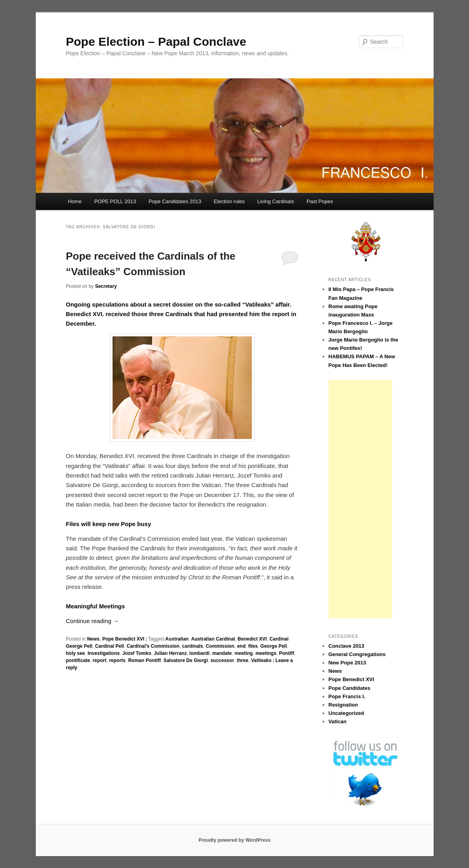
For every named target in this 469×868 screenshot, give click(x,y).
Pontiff (286, 653)
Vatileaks (261, 660)
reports (117, 660)
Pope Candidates (349, 688)
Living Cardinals (276, 201)
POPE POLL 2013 (115, 201)
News (93, 639)
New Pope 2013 (347, 663)
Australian (177, 639)
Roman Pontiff (144, 660)
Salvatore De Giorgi (186, 660)
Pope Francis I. (347, 696)
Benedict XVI (252, 639)
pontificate (78, 660)
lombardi (199, 653)
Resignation (343, 705)
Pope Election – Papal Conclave (156, 42)
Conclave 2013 (346, 646)
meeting (243, 653)
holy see (76, 653)
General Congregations (357, 654)
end (241, 646)
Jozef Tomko (137, 653)
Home (75, 201)
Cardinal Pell (110, 646)
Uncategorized (346, 713)
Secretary (106, 286)
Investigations (104, 653)
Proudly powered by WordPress (234, 840)
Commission (220, 646)
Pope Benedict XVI (123, 639)
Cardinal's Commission (153, 646)
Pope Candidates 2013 (175, 201)
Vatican (338, 721)
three (242, 660)
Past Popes (320, 201)
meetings (266, 653)
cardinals (193, 646)
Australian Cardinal (213, 639)
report (100, 660)
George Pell (274, 646)
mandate (222, 653)
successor (222, 660)
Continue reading (92, 621)
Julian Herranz (170, 653)
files (253, 646)
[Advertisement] (360, 499)
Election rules (229, 201)
